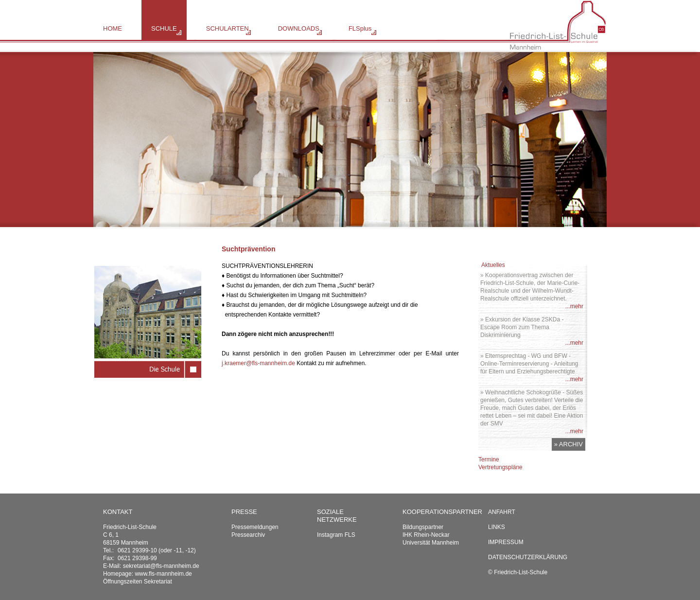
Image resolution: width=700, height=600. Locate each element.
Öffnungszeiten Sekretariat (138, 582)
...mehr (574, 306)
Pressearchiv (248, 535)
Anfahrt (502, 512)
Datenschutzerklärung (528, 557)
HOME (113, 28)
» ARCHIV (569, 444)
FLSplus (360, 28)
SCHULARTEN (227, 28)
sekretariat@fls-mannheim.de (161, 566)
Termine (489, 459)
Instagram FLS (336, 535)
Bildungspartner (423, 527)
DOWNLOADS (299, 28)
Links (497, 527)
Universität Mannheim (431, 543)
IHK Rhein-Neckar (426, 535)
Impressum (506, 542)
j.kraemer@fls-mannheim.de (258, 363)
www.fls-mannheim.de (163, 574)
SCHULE (164, 28)
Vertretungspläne (500, 467)
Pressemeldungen (255, 527)
